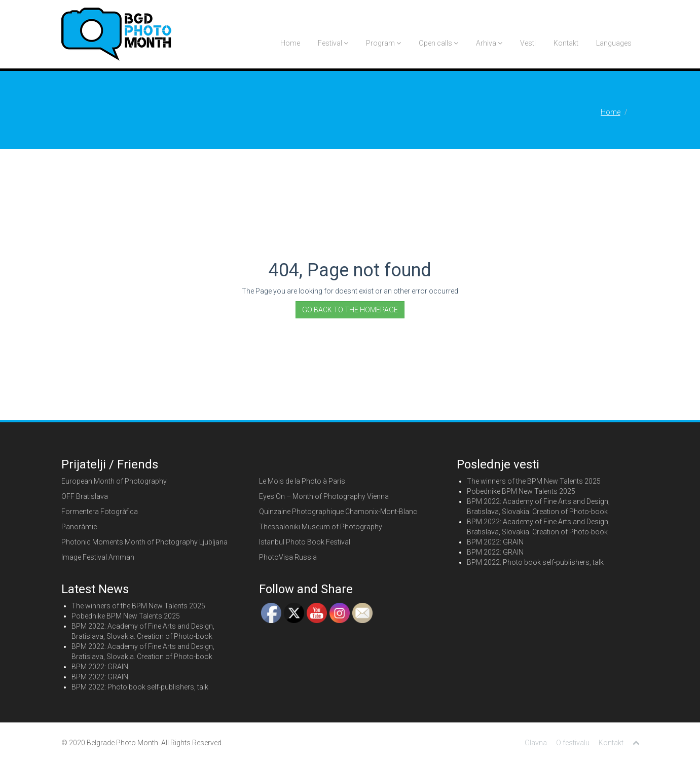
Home (290, 43)
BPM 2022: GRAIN (495, 542)
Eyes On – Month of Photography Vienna (324, 496)
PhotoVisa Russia (288, 557)
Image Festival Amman (98, 557)
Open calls (438, 43)
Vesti (528, 43)
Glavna (536, 743)
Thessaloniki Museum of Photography (321, 527)
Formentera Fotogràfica (100, 512)
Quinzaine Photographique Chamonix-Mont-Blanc (338, 512)
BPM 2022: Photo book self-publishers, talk (535, 562)
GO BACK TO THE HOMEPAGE (350, 310)
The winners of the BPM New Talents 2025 (534, 481)
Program (383, 43)
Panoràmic (79, 527)
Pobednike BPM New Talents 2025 (521, 491)
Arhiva (489, 43)
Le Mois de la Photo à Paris (302, 481)
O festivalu (573, 743)
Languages (614, 43)
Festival (333, 43)
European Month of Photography (114, 481)
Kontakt (566, 43)
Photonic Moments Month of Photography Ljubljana (144, 542)
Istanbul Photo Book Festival (305, 542)
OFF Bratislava (85, 496)
